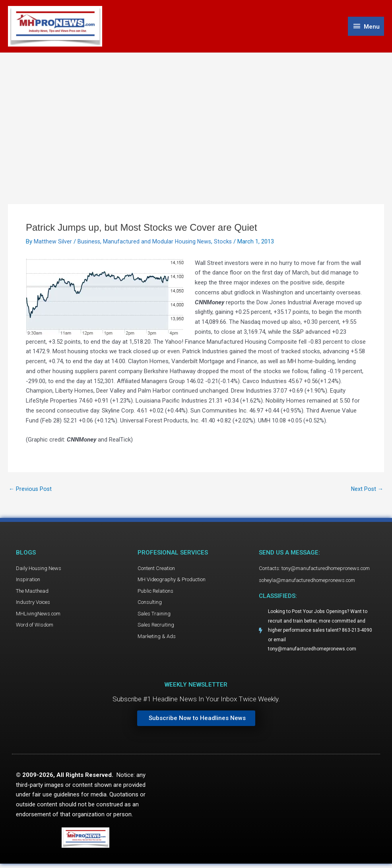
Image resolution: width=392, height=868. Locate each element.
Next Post (367, 491)
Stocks (226, 243)
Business (89, 243)
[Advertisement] (196, 114)
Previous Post (31, 491)
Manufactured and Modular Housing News (159, 243)
